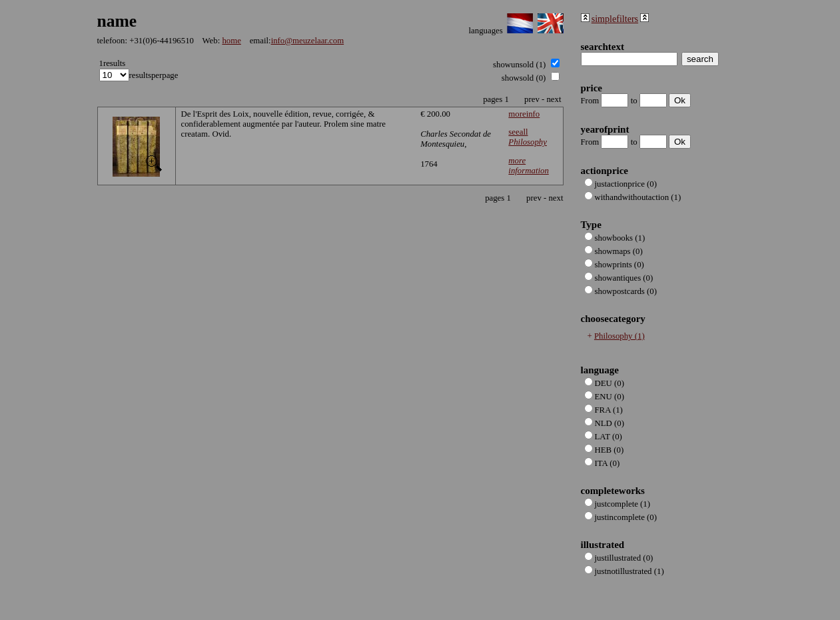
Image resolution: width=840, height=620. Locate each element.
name (117, 21)
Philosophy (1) (620, 336)
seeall (528, 137)
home (231, 41)
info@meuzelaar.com (308, 41)
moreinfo (524, 114)
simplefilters (615, 19)
